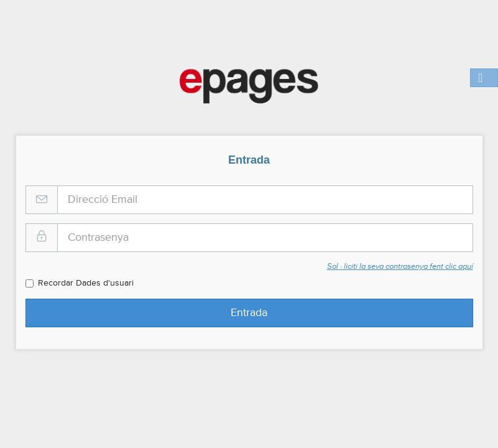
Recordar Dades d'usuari (80, 283)
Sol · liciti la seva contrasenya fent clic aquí (400, 267)
